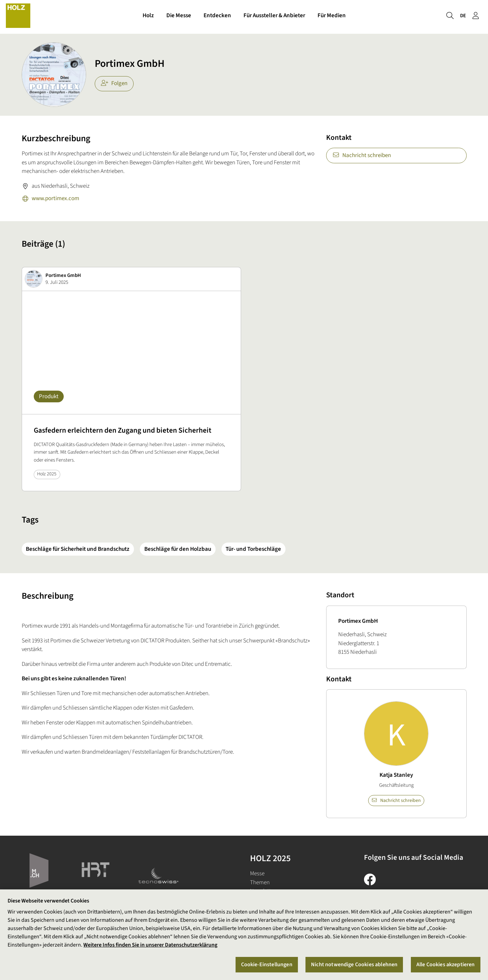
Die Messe (179, 17)
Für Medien (332, 17)
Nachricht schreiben (362, 155)
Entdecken (217, 17)
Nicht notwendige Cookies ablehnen (354, 964)
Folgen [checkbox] (114, 83)
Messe (257, 874)
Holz (148, 17)
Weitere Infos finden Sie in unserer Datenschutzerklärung (150, 945)
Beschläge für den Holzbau (178, 549)
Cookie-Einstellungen (267, 964)
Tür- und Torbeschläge (253, 549)
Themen (260, 883)
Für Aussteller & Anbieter (274, 17)
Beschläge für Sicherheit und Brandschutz (78, 549)
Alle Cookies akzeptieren (446, 964)
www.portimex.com (51, 199)
